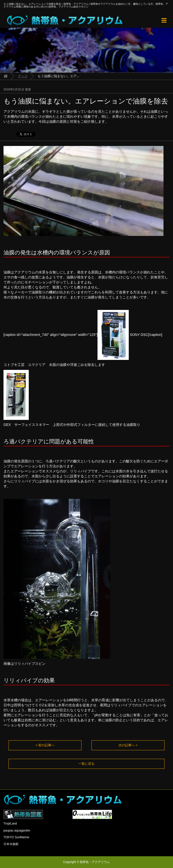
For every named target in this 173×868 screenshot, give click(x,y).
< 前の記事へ (45, 745)
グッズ (23, 76)
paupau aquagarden (17, 831)
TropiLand (10, 824)
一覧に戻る (86, 764)
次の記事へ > (128, 745)
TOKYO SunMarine (16, 837)
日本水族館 (11, 844)
